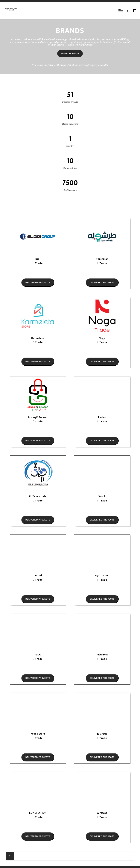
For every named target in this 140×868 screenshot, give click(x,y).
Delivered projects (38, 282)
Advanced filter (70, 54)
